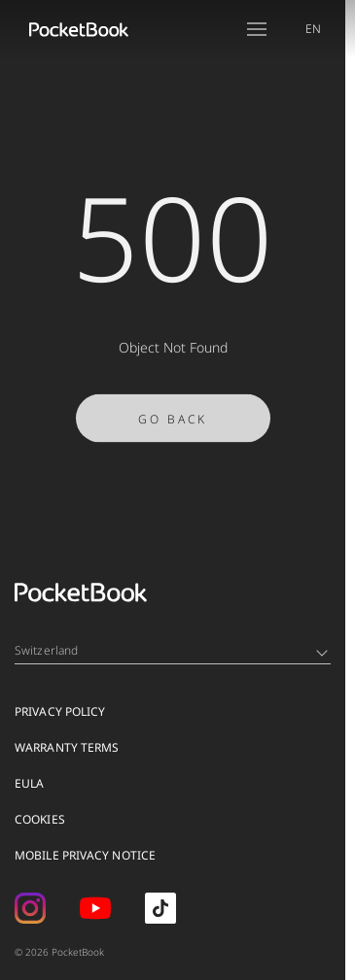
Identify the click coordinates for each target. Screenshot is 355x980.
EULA (29, 783)
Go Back (173, 433)
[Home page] (79, 29)
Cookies (40, 819)
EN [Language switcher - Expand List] (313, 29)
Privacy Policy (60, 711)
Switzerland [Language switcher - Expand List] (171, 650)
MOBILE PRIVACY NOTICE (85, 855)
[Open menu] (257, 29)
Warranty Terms (67, 747)
